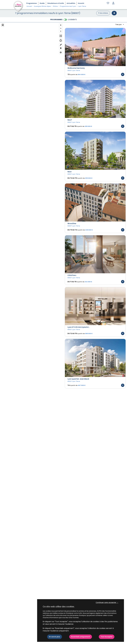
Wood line (72, 224)
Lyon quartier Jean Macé (78, 379)
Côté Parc (72, 275)
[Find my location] (61, 52)
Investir (81, 3)
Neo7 (70, 120)
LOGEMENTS (72, 20)
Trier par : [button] (119, 24)
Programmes (32, 3)
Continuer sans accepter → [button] (107, 602)
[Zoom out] (61, 28)
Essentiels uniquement (81, 637)
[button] (113, 3)
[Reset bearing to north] (61, 31)
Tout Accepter (107, 637)
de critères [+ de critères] (103, 13)
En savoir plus (55, 637)
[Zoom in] (61, 25)
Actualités (71, 3)
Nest (70, 172)
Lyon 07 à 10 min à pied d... (79, 327)
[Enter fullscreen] (61, 36)
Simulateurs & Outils (56, 3)
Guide (42, 3)
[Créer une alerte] (114, 13)
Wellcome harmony (76, 68)
